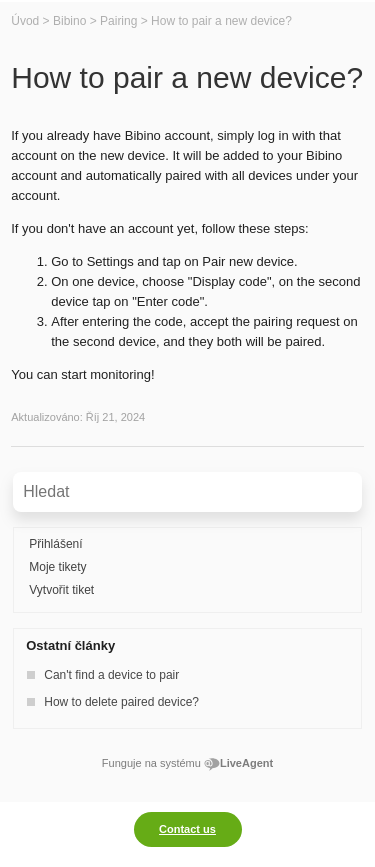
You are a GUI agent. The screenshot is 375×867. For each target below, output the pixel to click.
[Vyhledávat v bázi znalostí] (187, 492)
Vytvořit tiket (61, 590)
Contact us (187, 829)
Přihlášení (55, 544)
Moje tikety (57, 567)
